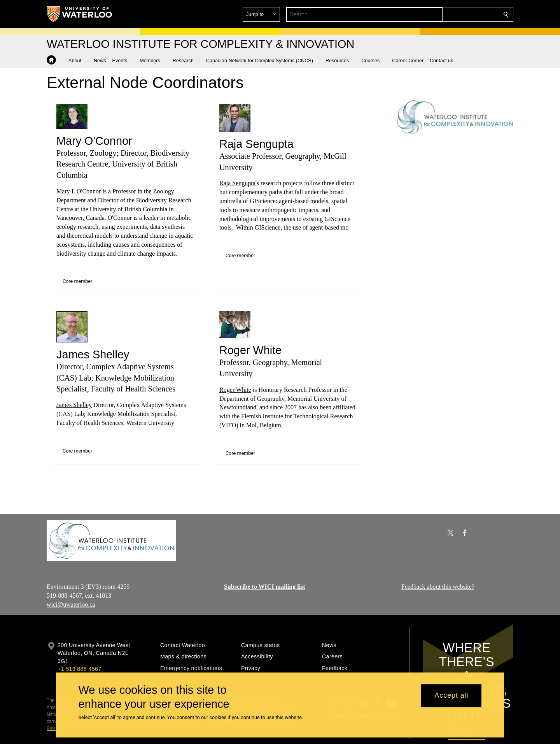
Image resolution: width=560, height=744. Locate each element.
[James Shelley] (72, 327)
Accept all (451, 696)
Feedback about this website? (438, 587)
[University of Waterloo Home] (80, 14)
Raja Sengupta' (238, 183)
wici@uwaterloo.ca (71, 604)
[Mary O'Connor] (72, 117)
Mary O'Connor (94, 141)
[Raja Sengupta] (235, 118)
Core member (77, 281)
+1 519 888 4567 (79, 669)
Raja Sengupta (256, 144)
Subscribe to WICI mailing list (265, 587)
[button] (450, 14)
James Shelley (93, 354)
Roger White (250, 350)
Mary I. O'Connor (79, 191)
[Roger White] (235, 325)
